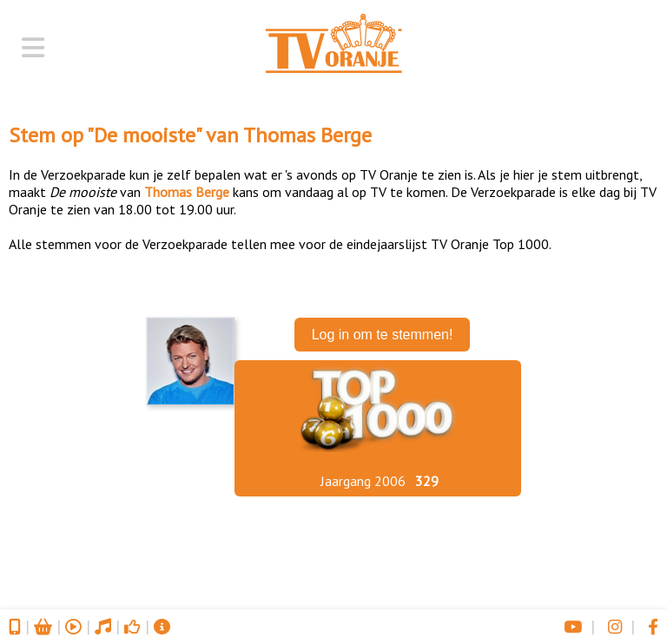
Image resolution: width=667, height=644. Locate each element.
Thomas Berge (307, 135)
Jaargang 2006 (363, 481)
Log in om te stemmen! (383, 335)
